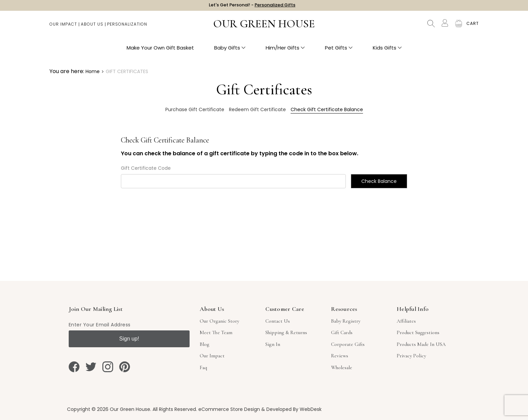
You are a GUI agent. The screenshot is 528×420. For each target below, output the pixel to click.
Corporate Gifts (348, 344)
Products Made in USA (421, 344)
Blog (205, 344)
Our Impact (63, 27)
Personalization (127, 27)
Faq (203, 367)
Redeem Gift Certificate (257, 109)
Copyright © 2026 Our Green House (109, 409)
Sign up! (129, 339)
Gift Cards (342, 332)
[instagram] (108, 367)
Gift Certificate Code (146, 168)
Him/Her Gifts (285, 51)
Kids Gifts (387, 51)
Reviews (340, 356)
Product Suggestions (418, 332)
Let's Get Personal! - (252, 7)
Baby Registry (346, 321)
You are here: (67, 71)
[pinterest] (125, 367)
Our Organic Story (219, 321)
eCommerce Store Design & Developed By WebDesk (260, 409)
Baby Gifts (230, 51)
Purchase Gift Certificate (195, 109)
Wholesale (342, 367)
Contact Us (278, 321)
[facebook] (74, 367)
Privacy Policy (411, 356)
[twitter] (91, 367)
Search (431, 27)
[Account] (445, 26)
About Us (92, 27)
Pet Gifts (339, 51)
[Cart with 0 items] (473, 27)
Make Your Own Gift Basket (160, 51)
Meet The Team (216, 332)
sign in (273, 344)
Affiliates (406, 321)
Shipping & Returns (286, 332)
